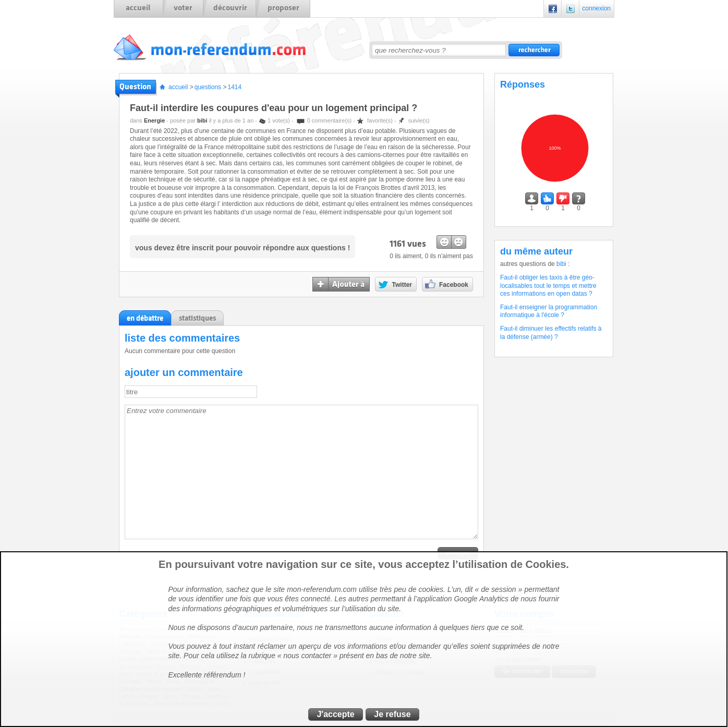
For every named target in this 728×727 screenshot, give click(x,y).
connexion (596, 8)
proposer (283, 8)
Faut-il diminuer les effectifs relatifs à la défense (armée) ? (551, 333)
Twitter (571, 9)
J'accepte (335, 714)
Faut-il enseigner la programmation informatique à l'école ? (549, 311)
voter (183, 8)
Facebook (553, 9)
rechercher (534, 50)
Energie (154, 120)
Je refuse (392, 714)
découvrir (230, 8)
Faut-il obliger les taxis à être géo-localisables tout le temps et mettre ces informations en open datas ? (548, 286)
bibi (202, 120)
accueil (138, 8)
